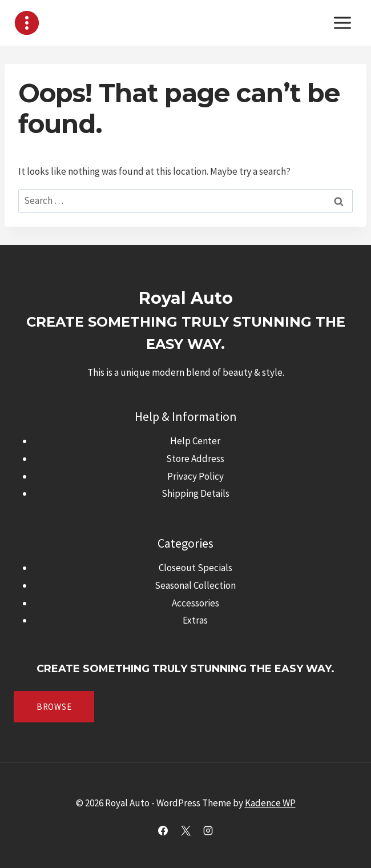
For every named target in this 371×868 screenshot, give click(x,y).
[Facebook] (163, 830)
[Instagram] (208, 830)
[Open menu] (342, 23)
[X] (185, 830)
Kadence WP (270, 803)
